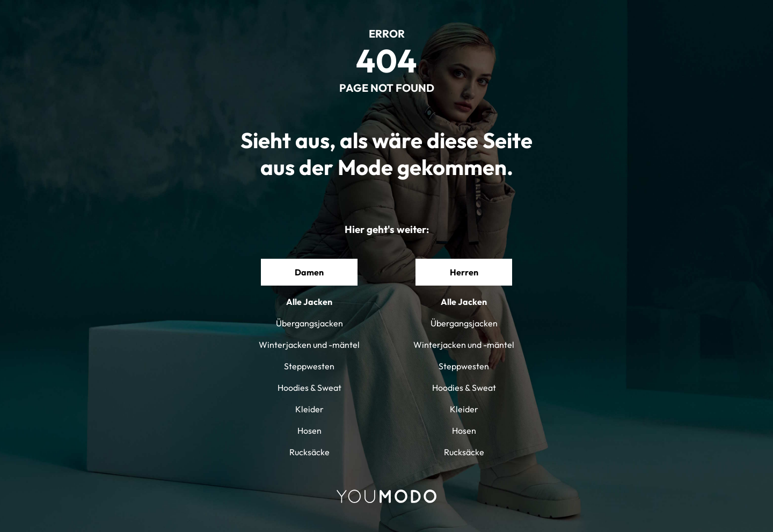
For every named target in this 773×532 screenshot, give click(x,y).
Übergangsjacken (309, 323)
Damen (309, 272)
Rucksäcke (309, 452)
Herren (464, 272)
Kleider (309, 409)
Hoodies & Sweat (309, 388)
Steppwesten (309, 366)
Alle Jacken (309, 302)
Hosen (309, 431)
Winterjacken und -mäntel (309, 345)
